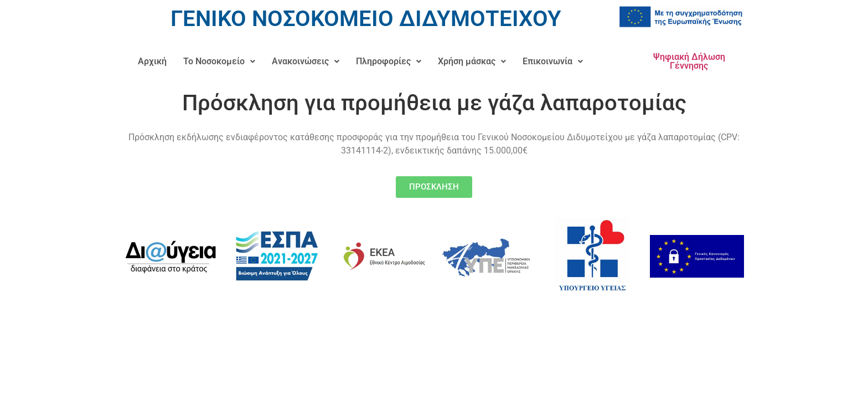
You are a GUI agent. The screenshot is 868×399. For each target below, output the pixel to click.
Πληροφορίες (389, 61)
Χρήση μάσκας (472, 61)
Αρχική (152, 61)
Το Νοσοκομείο (219, 61)
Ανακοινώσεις (306, 61)
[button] (219, 62)
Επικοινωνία (553, 61)
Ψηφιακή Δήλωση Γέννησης (689, 61)
